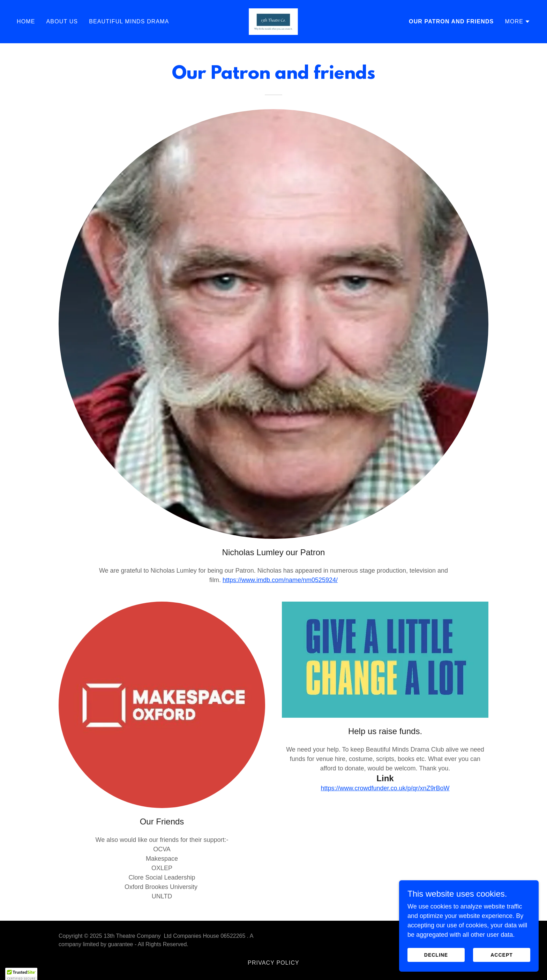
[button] (518, 22)
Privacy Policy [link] (273, 963)
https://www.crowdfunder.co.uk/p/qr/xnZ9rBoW (385, 788)
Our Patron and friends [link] (451, 21)
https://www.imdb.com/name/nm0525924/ (280, 580)
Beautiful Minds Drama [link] (129, 21)
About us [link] (62, 21)
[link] (273, 21)
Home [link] (26, 21)
